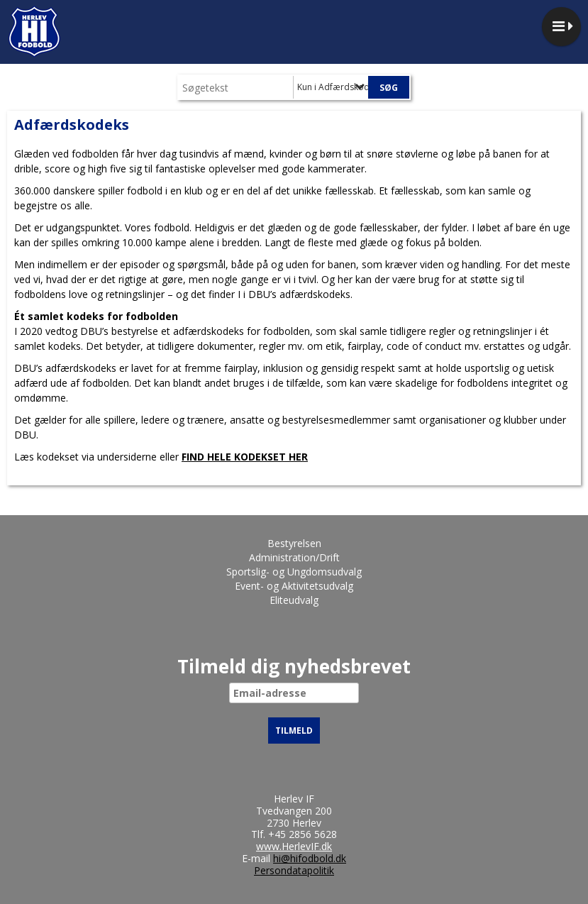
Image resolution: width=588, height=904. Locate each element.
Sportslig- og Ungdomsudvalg (294, 572)
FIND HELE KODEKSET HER (245, 457)
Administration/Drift (294, 557)
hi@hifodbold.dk (310, 858)
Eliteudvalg (294, 600)
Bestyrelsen (294, 543)
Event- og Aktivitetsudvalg (294, 586)
